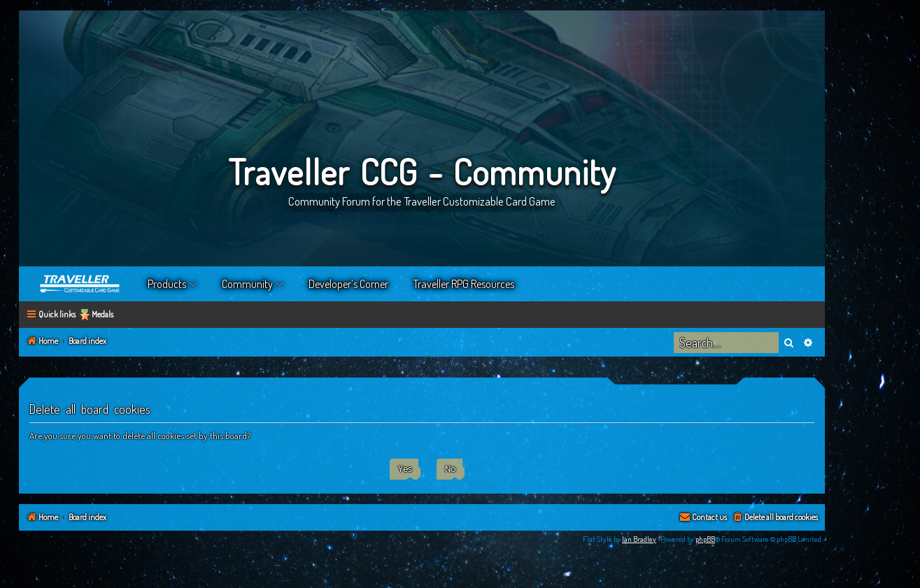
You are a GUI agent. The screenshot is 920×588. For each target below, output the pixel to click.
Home (80, 284)
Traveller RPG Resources (464, 284)
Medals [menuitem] (102, 314)
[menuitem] (775, 518)
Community (247, 284)
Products (167, 284)
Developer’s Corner (348, 284)
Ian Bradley (639, 539)
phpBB (705, 539)
